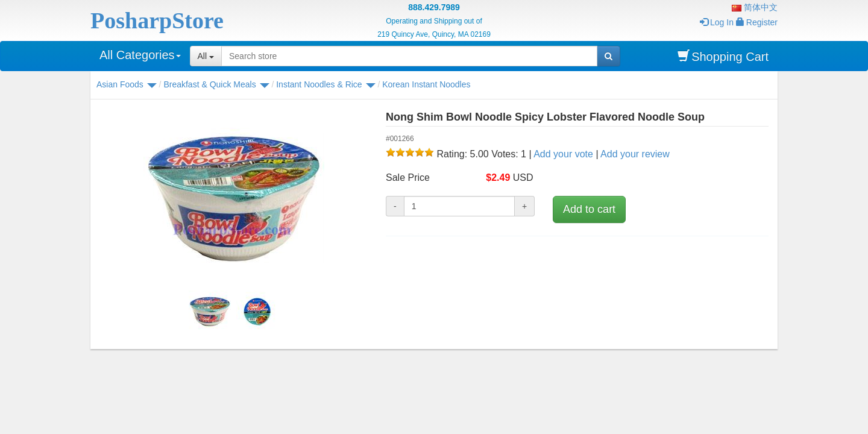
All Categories (140, 55)
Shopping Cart (723, 56)
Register (757, 22)
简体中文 (755, 7)
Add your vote (563, 154)
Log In (717, 22)
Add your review (635, 154)
